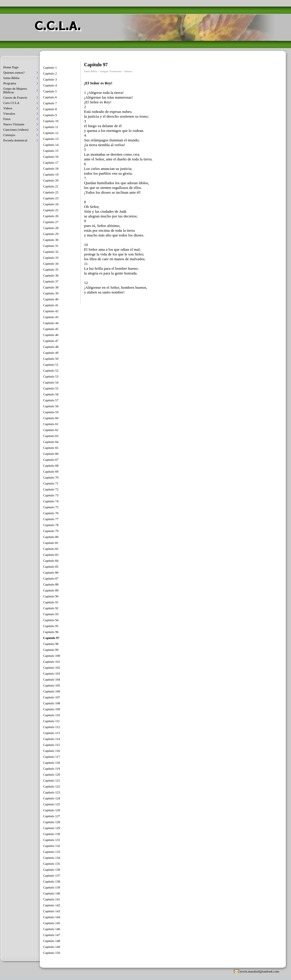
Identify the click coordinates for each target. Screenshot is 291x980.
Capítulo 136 (52, 869)
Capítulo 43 (51, 317)
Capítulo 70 (51, 477)
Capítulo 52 (51, 370)
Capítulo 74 (51, 501)
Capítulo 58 (51, 406)
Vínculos (9, 113)
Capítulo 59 (51, 412)
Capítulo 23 (51, 198)
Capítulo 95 (51, 626)
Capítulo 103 (52, 673)
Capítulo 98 (51, 644)
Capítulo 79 (51, 531)
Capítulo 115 (52, 745)
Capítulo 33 (51, 258)
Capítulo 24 (51, 204)
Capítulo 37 (51, 281)
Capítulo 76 (51, 513)
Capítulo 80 (51, 537)
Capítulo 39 (51, 293)
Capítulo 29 (51, 234)
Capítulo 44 (51, 323)
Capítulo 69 (51, 471)
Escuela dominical (15, 140)
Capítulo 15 (51, 151)
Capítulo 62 (51, 430)
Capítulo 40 (51, 299)
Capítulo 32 (51, 252)
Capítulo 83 (51, 555)
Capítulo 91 (51, 602)
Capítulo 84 (51, 561)
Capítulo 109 (52, 709)
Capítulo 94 (51, 620)
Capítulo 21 (51, 186)
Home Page (11, 67)
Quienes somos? (14, 72)
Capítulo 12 (51, 133)
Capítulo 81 (51, 543)
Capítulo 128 (52, 822)
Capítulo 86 (51, 572)
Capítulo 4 (50, 85)
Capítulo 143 (52, 911)
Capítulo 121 (52, 780)
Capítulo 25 (51, 210)
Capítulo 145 (52, 923)
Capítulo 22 (51, 192)
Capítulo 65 (51, 448)
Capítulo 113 (52, 733)
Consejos (9, 135)
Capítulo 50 (51, 359)
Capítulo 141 (52, 899)
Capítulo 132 (52, 846)
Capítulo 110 (52, 715)
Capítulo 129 (52, 828)
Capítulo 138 (52, 881)
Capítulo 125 (52, 804)
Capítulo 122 (52, 786)
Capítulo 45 (51, 329)
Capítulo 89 (51, 590)
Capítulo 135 (52, 864)
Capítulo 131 (52, 840)
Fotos (7, 119)
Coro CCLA (11, 103)
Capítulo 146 (52, 929)
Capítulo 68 (51, 465)
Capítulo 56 (51, 394)
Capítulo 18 (51, 168)
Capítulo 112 (52, 727)
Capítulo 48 (51, 347)
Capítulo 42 (51, 311)
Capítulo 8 (50, 109)
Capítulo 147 (52, 935)
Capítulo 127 (52, 816)
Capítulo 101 (52, 662)
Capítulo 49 (51, 353)
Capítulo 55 (51, 388)
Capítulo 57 (51, 400)
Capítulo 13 (51, 139)
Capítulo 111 (51, 721)
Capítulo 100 (52, 656)
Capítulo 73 (51, 495)
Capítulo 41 (51, 305)
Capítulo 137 (52, 875)
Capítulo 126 (52, 810)
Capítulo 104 (52, 679)
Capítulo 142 (52, 905)
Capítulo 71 (51, 483)
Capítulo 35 (51, 269)
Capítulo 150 (52, 953)
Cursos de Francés (15, 97)
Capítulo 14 (51, 145)
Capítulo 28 (51, 228)
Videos (8, 108)
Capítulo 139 (52, 887)
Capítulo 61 (51, 424)
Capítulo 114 (52, 739)
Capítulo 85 (51, 566)
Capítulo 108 (52, 703)
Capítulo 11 (51, 127)
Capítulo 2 (50, 73)
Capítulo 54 (51, 382)
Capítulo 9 (50, 115)
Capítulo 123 (52, 792)
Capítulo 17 (51, 162)
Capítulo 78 (51, 525)
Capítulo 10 (51, 121)
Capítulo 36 (51, 275)
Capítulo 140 (52, 893)
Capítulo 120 (52, 774)
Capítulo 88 (51, 584)
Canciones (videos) (16, 130)
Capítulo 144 (52, 917)
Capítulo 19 (51, 174)
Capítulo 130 (52, 834)
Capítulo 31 (51, 246)
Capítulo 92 (51, 608)
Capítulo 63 (51, 436)
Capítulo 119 (52, 768)
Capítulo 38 (51, 287)
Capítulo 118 (52, 763)
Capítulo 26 (51, 216)
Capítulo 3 (50, 79)
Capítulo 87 (51, 578)
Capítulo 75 (51, 507)
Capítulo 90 (51, 596)
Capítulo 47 (51, 341)
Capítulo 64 (51, 442)
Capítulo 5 (50, 91)
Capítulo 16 (51, 157)
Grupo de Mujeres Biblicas (15, 90)
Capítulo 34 (51, 263)
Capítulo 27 (51, 222)
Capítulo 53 (51, 376)
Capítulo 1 (50, 67)
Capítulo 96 (51, 632)
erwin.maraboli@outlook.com (260, 971)
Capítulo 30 (51, 240)
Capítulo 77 (51, 519)
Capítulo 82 (51, 549)
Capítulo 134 (52, 858)
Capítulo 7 (50, 103)
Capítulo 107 (52, 697)
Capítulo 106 (52, 691)
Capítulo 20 (51, 180)
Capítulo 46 (51, 335)
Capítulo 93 (51, 614)
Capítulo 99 (51, 650)
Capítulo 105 (52, 685)
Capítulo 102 (52, 667)
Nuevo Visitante (14, 124)
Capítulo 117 (52, 757)
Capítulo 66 (51, 454)
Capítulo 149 (52, 947)
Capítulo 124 (52, 798)
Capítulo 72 (51, 489)
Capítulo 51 (51, 364)
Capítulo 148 (52, 941)
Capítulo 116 (52, 751)
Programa (10, 83)
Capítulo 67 (51, 460)
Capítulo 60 (51, 418)
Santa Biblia (11, 78)
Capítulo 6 (50, 97)
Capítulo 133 (52, 852)
